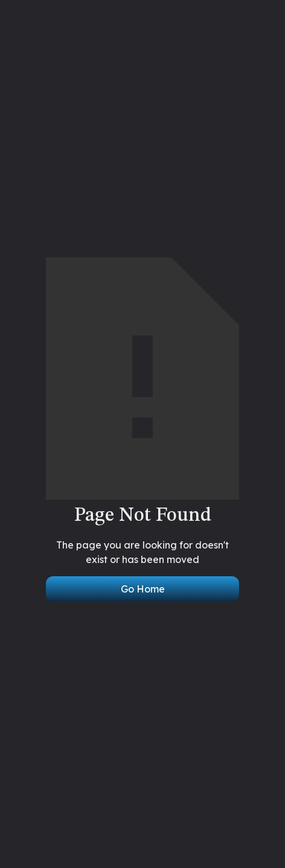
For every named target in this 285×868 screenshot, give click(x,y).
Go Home (143, 589)
